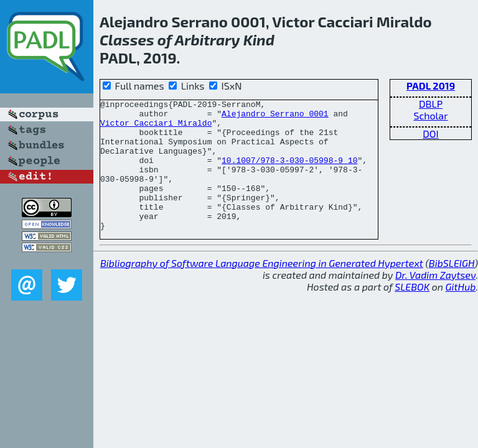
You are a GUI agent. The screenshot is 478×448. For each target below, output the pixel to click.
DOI (431, 133)
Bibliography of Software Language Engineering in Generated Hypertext (262, 289)
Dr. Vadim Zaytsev (435, 301)
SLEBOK (412, 313)
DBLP (431, 104)
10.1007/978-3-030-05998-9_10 (289, 173)
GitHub (461, 313)
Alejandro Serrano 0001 (275, 117)
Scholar (430, 115)
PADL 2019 (431, 86)
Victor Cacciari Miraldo (156, 128)
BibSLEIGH (452, 289)
